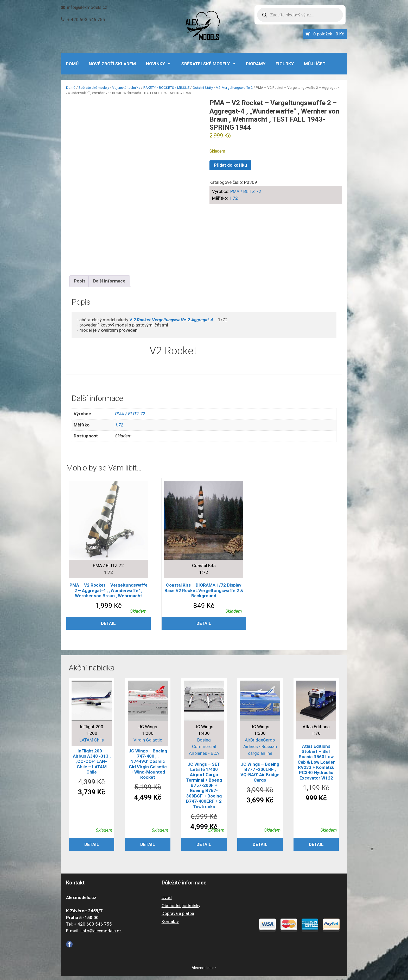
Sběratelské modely (211, 64)
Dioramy (256, 64)
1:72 (233, 198)
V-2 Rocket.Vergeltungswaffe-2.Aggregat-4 (171, 324)
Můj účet (315, 64)
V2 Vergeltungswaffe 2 (234, 87)
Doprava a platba (178, 917)
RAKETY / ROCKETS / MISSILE (166, 87)
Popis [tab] (80, 285)
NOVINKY (161, 64)
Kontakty (170, 925)
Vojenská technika (126, 87)
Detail (108, 627)
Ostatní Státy (203, 87)
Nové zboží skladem (112, 64)
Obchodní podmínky (181, 909)
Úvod (167, 901)
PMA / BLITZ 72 (246, 191)
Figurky (285, 64)
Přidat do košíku (230, 165)
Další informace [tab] (109, 285)
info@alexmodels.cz (87, 7)
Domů (71, 87)
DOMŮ (72, 64)
